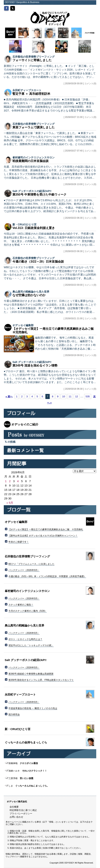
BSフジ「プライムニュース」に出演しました (31, 564)
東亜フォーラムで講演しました (34, 127)
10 (64, 396)
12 (77, 396)
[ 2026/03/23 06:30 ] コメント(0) (80, 218)
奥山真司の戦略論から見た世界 (31, 292)
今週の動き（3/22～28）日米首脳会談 (38, 262)
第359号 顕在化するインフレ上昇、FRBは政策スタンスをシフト (41, 680)
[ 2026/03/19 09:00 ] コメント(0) (80, 355)
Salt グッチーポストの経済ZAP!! (32, 191)
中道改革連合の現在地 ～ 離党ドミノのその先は (33, 708)
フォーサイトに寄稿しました (32, 60)
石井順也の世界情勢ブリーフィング (34, 57)
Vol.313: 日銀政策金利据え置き (34, 228)
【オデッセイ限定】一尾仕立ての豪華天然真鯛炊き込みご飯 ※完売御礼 (46, 529)
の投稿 (10, 442)
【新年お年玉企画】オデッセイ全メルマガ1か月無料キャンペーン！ (43, 536)
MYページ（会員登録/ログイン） (77, 7)
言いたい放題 (21, 778)
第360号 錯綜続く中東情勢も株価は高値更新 (31, 674)
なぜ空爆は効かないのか (29, 295)
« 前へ (9, 396)
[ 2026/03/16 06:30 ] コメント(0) (80, 389)
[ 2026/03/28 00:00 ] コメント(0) (80, 84)
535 (88, 396)
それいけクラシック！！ (28, 771)
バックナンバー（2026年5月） (24, 570)
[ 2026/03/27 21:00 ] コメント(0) (80, 117)
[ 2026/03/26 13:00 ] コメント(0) (80, 184)
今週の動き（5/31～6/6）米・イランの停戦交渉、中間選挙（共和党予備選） (47, 576)
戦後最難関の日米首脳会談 (31, 161)
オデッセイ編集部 (23, 325)
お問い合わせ (16, 817)
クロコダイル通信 (23, 763)
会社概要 (14, 807)
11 (70, 396)
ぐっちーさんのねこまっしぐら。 (29, 786)
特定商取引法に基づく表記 (23, 810)
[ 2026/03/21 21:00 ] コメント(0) (80, 318)
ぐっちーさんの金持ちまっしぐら (26, 742)
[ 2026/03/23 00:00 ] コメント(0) (80, 285)
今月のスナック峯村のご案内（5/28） (28, 611)
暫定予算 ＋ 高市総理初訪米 (31, 94)
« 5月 (10, 503)
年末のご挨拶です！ (19, 542)
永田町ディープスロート (27, 90)
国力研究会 (14, 714)
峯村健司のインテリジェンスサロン (34, 157)
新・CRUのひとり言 (24, 224)
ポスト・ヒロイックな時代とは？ (25, 639)
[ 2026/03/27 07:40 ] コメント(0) (80, 151)
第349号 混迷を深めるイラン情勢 (35, 365)
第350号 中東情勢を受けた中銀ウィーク (39, 195)
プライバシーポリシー (21, 814)
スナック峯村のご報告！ (21, 605)
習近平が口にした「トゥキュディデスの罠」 (31, 645)
